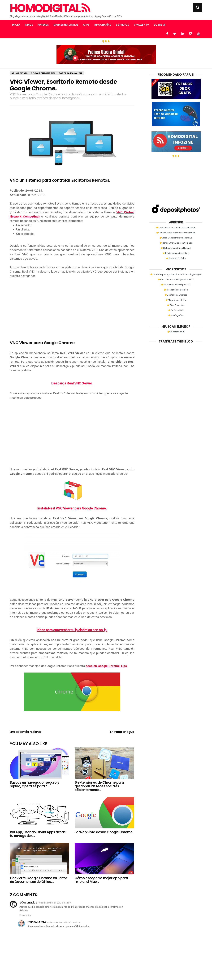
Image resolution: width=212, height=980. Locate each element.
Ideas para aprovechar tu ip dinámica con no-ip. (72, 630)
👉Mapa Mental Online (176, 300)
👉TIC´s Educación (176, 305)
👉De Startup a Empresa (176, 295)
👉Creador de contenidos (176, 290)
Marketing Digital (66, 25)
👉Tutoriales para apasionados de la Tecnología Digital (176, 274)
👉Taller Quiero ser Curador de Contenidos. (176, 228)
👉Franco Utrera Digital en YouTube (176, 243)
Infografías (103, 25)
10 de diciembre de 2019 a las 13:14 (55, 903)
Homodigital (50, 8)
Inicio (16, 25)
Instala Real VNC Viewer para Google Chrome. (72, 508)
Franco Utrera (37, 922)
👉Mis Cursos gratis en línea (176, 253)
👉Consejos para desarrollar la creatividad (176, 233)
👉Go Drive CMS (176, 310)
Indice (29, 25)
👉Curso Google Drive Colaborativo (176, 238)
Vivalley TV (141, 25)
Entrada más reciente (26, 732)
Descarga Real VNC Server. (72, 383)
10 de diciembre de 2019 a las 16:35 (64, 922)
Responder (25, 915)
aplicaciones (19, 73)
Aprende (43, 25)
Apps (86, 25)
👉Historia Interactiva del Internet (176, 248)
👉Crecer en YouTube (176, 258)
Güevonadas (28, 903)
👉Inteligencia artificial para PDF (176, 285)
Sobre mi (160, 25)
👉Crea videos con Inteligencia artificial (176, 280)
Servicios (122, 25)
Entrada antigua (122, 732)
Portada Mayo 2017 (70, 73)
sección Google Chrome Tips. (107, 666)
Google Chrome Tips (43, 73)
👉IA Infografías (176, 315)
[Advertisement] (72, 305)
